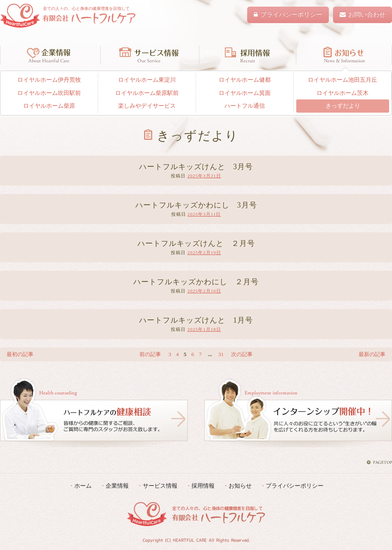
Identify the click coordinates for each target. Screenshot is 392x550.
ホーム (83, 486)
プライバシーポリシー (295, 486)
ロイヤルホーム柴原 (49, 106)
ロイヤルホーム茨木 (342, 93)
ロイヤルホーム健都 (245, 80)
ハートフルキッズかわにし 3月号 (196, 205)
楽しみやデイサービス (147, 106)
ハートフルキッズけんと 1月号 (196, 320)
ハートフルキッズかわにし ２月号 (196, 282)
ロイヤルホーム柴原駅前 (147, 93)
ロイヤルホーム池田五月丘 (342, 80)
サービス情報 (150, 55)
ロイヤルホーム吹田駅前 (49, 93)
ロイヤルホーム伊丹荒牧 (49, 80)
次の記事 (242, 354)
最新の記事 (372, 354)
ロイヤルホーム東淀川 (147, 80)
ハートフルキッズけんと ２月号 (196, 243)
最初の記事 (20, 354)
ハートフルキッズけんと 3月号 (196, 167)
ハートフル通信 (245, 106)
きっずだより (343, 106)
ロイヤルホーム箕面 (245, 93)
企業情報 (50, 55)
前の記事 (150, 354)
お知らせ (344, 55)
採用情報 (247, 55)
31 (221, 354)
